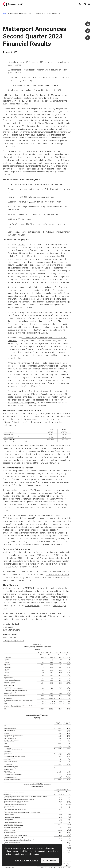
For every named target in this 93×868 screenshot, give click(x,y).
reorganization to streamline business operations (41, 312)
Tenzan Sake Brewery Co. (33, 391)
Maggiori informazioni (30, 854)
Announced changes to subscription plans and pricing (31, 287)
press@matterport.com (13, 641)
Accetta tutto (50, 860)
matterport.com (32, 606)
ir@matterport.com (11, 630)
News (5, 13)
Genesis (21, 245)
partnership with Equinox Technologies (37, 363)
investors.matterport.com (57, 575)
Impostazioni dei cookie (27, 860)
